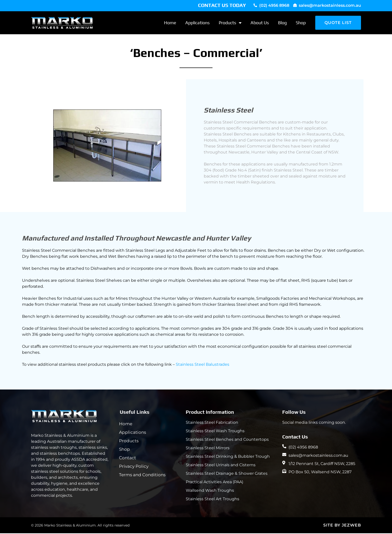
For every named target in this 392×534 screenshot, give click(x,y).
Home (170, 23)
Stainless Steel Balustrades (202, 365)
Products (230, 23)
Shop (301, 23)
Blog (282, 23)
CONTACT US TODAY (222, 5)
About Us (260, 23)
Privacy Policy (134, 467)
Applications (197, 23)
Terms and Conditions (143, 475)
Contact (128, 458)
